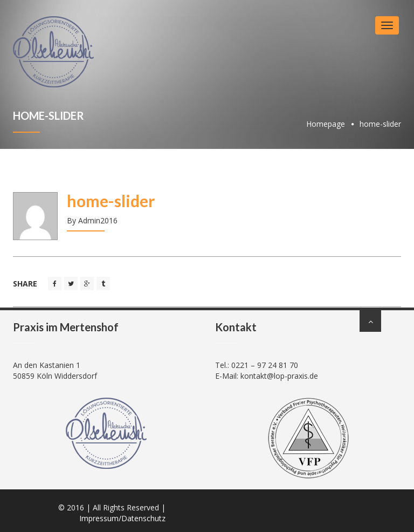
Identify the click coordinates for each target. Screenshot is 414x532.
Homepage (326, 124)
